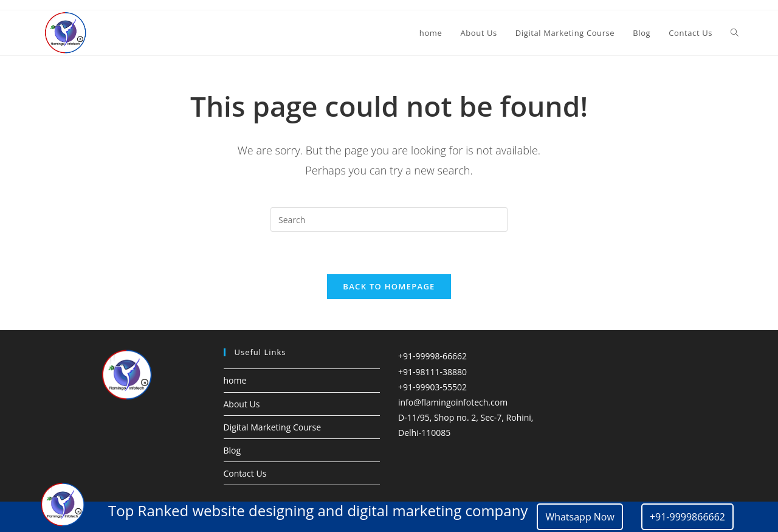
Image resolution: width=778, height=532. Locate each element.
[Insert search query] (389, 219)
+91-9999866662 (687, 517)
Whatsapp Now (580, 517)
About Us (242, 404)
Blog (232, 451)
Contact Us (245, 474)
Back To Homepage (389, 287)
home (235, 381)
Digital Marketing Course (273, 428)
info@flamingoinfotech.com (453, 403)
